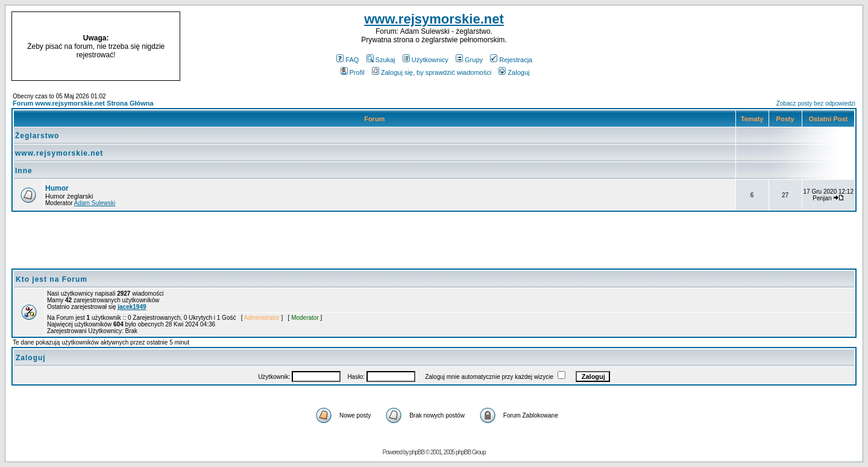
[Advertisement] (758, 46)
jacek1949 (132, 307)
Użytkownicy (426, 60)
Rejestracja (511, 60)
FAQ (348, 60)
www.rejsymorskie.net (434, 19)
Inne (24, 171)
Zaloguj (514, 72)
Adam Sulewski (95, 203)
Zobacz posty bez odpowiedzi (816, 103)
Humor (57, 188)
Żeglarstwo (37, 136)
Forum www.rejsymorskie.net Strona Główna (83, 103)
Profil (353, 72)
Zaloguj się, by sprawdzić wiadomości (432, 72)
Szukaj (381, 60)
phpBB (417, 452)
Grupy (469, 60)
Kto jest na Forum (52, 279)
